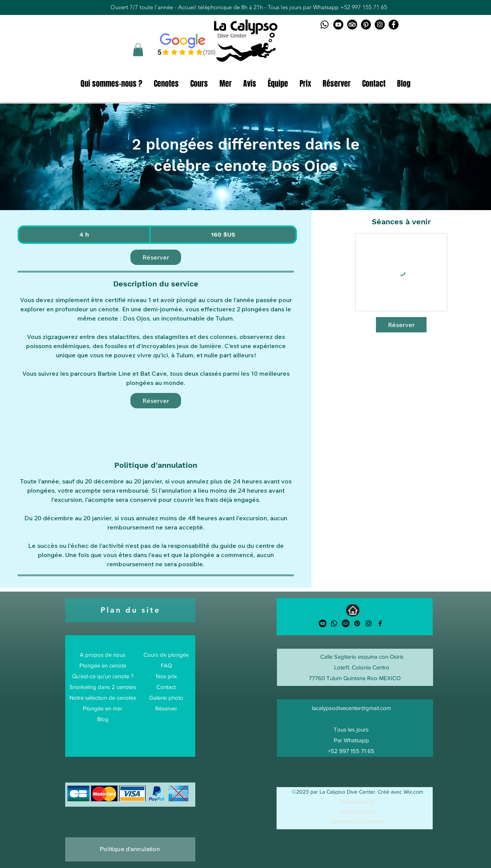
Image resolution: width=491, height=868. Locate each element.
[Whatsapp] (334, 623)
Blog (103, 719)
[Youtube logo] (338, 25)
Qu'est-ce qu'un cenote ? (103, 676)
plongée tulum (357, 801)
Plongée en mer (103, 708)
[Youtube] (323, 623)
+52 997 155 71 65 (364, 7)
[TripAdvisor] (346, 623)
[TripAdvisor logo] (352, 25)
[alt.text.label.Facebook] (380, 623)
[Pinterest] (357, 623)
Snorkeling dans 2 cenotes (103, 687)
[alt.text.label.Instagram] (369, 623)
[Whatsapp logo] (325, 25)
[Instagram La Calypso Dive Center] (380, 25)
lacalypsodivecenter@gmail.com (351, 708)
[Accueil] (353, 610)
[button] (138, 50)
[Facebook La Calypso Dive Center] (394, 25)
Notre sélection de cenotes (103, 698)
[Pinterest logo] (366, 25)
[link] (156, 257)
